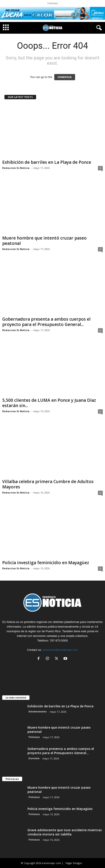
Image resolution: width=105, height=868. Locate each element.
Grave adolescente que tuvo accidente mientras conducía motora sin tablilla (65, 832)
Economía (34, 758)
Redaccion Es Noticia (16, 168)
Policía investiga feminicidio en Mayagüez (46, 563)
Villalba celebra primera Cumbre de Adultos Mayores (48, 484)
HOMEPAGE (65, 77)
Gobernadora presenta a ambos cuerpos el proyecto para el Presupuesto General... (46, 322)
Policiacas (34, 737)
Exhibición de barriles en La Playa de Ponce (47, 162)
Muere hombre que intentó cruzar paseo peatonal (44, 241)
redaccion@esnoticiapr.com (60, 650)
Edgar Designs (74, 863)
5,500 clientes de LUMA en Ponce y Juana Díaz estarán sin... (49, 403)
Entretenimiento (38, 712)
